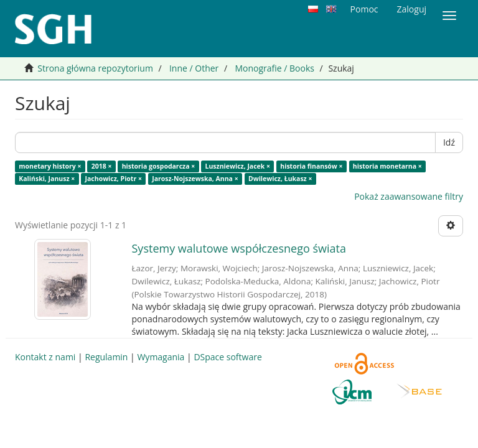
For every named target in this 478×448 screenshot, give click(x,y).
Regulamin (106, 357)
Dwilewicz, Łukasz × (280, 179)
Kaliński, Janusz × (47, 179)
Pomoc (364, 9)
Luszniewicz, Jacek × (237, 166)
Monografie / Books (274, 68)
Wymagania (161, 357)
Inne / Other (194, 68)
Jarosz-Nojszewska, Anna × (195, 179)
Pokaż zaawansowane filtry (409, 196)
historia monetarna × (387, 166)
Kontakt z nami (45, 357)
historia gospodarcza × (159, 166)
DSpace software (227, 357)
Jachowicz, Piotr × (114, 179)
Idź (449, 142)
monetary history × (50, 166)
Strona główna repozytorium (95, 68)
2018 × (102, 166)
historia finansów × (311, 166)
